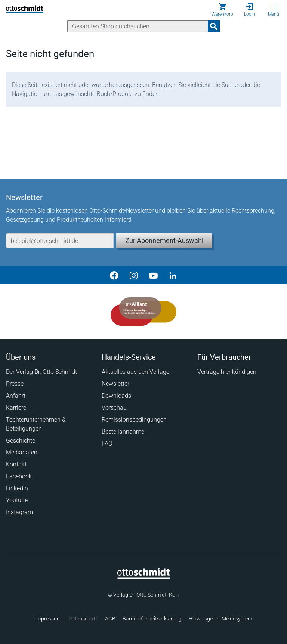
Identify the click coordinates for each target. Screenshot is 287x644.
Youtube (17, 500)
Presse (15, 384)
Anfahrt (16, 396)
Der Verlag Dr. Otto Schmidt (41, 372)
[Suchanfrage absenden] (214, 26)
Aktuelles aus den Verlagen (137, 372)
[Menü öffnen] (274, 7)
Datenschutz (83, 619)
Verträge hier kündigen (227, 372)
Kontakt (16, 464)
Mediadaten (22, 452)
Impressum (48, 619)
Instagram (19, 512)
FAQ (107, 443)
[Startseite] (144, 577)
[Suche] (138, 26)
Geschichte (21, 440)
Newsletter (115, 384)
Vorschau (114, 408)
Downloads (116, 396)
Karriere (16, 408)
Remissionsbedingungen (134, 420)
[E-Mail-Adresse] (60, 241)
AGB (110, 619)
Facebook (19, 476)
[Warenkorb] (222, 10)
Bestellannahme (123, 432)
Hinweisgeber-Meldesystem (220, 619)
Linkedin (17, 488)
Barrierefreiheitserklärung (152, 619)
